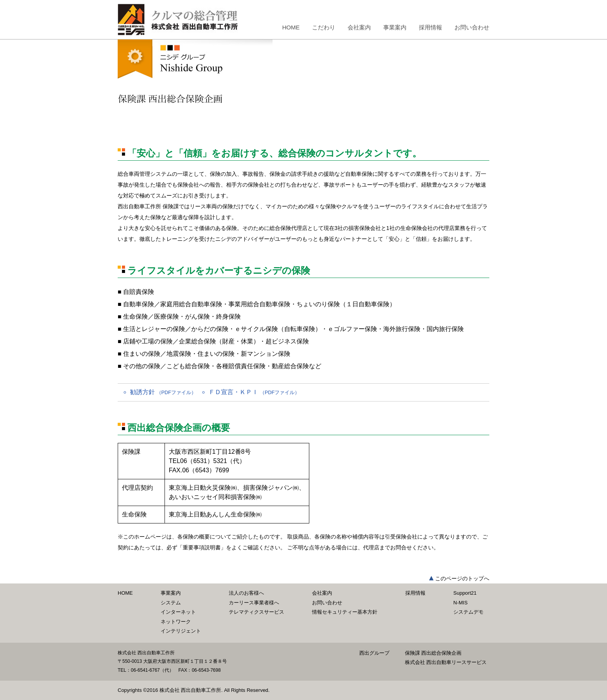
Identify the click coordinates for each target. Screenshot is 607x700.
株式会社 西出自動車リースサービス (446, 662)
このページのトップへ (462, 578)
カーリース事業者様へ (254, 603)
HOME (291, 27)
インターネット (178, 612)
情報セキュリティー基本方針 (345, 612)
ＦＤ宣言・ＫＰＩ (254, 392)
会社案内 (359, 27)
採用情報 (430, 27)
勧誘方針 (163, 392)
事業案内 (395, 27)
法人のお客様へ (246, 593)
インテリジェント (181, 631)
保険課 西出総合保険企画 (433, 653)
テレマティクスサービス (256, 612)
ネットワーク (176, 622)
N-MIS (460, 603)
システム (171, 603)
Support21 (465, 593)
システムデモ (468, 612)
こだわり (324, 27)
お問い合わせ (472, 27)
